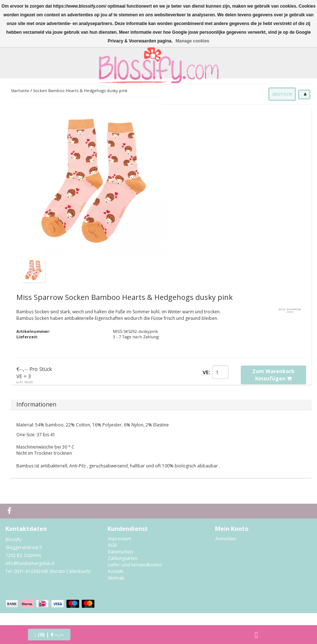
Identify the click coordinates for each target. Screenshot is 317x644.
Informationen (36, 404)
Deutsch (282, 94)
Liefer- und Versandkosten (135, 565)
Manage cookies (193, 41)
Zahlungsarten (123, 558)
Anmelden (226, 539)
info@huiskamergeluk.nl (30, 563)
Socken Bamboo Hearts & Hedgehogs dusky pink (80, 90)
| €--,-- (49, 634)
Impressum (119, 539)
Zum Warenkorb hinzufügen (273, 375)
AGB (112, 545)
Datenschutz (121, 552)
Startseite (20, 90)
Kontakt (116, 571)
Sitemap (116, 578)
